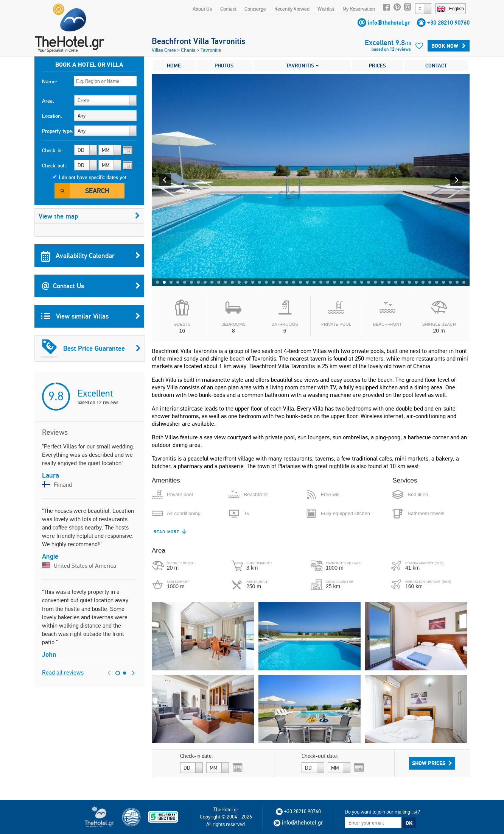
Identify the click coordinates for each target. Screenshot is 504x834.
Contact (228, 9)
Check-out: (54, 166)
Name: (50, 81)
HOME (174, 66)
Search (97, 191)
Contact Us (91, 286)
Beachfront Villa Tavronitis (198, 41)
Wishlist (326, 9)
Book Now (449, 46)
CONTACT (436, 66)
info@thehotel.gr (389, 23)
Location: (52, 116)
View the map (89, 216)
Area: (48, 101)
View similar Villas (91, 316)
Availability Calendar (91, 256)
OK (409, 823)
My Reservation (359, 9)
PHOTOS (224, 66)
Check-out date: (320, 756)
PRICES (377, 66)
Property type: (58, 131)
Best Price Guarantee (90, 348)
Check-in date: (197, 756)
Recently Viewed (292, 9)
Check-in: (52, 150)
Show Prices (432, 763)
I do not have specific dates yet (93, 177)
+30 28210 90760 (448, 23)
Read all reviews (63, 672)
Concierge (255, 9)
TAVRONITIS (302, 66)
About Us (202, 9)
